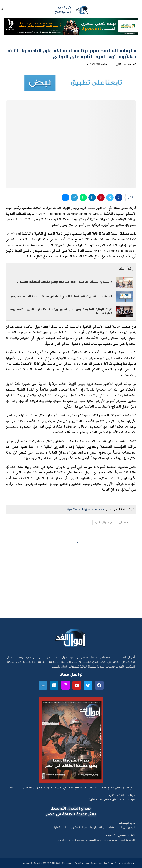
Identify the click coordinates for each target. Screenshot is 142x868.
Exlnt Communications (120, 863)
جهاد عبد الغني (124, 64)
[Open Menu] (140, 10)
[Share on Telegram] (74, 198)
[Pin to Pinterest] (101, 198)
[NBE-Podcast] (71, 22)
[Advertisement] (71, 583)
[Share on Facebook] (119, 198)
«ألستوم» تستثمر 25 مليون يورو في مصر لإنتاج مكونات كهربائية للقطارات (64, 282)
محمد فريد (123, 523)
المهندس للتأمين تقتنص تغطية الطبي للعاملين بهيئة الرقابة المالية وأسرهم (62, 297)
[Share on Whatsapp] (83, 198)
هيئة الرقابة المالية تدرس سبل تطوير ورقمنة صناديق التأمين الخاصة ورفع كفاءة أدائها (61, 311)
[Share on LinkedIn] (92, 198)
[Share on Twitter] (110, 198)
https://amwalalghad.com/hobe (85, 509)
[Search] (2, 10)
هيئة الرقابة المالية (103, 523)
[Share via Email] (65, 198)
